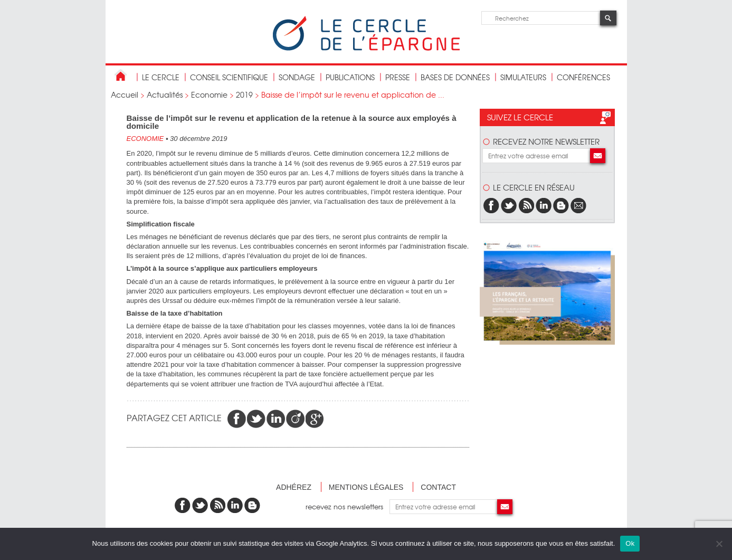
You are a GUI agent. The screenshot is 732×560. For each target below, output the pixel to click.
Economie (209, 94)
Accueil (125, 94)
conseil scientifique (229, 77)
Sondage (297, 77)
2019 (244, 94)
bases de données (455, 77)
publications (350, 77)
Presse (398, 77)
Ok (630, 543)
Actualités (165, 94)
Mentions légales (366, 487)
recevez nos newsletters (348, 506)
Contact (438, 487)
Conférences (583, 77)
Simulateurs (523, 77)
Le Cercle (161, 77)
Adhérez (294, 487)
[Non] (719, 544)
